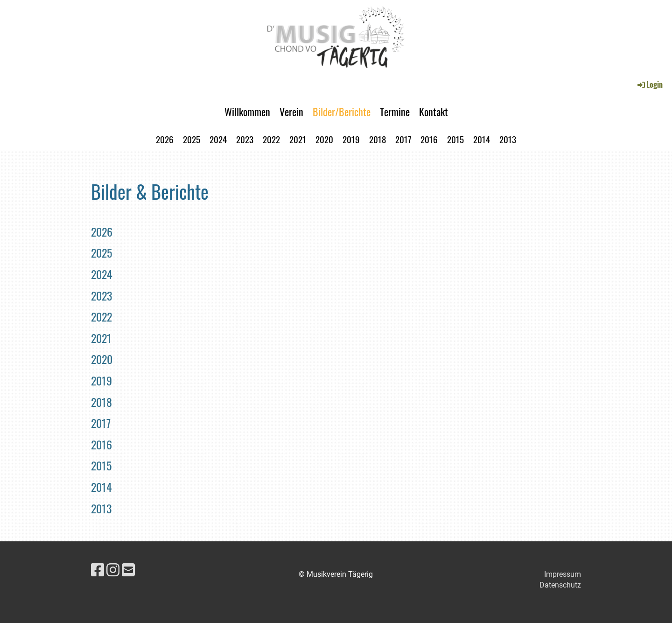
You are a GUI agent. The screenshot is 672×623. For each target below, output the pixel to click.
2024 (218, 139)
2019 (351, 139)
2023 (245, 139)
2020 (324, 139)
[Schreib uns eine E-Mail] (128, 570)
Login (649, 84)
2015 (455, 139)
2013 (508, 139)
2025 (192, 139)
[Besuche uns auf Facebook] (98, 570)
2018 (378, 139)
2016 (429, 139)
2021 (298, 139)
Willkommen (247, 112)
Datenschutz (560, 585)
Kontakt (434, 112)
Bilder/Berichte (342, 112)
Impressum (563, 574)
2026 (165, 139)
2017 (403, 139)
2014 (482, 139)
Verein (291, 112)
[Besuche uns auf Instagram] (113, 570)
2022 (271, 139)
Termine (395, 112)
